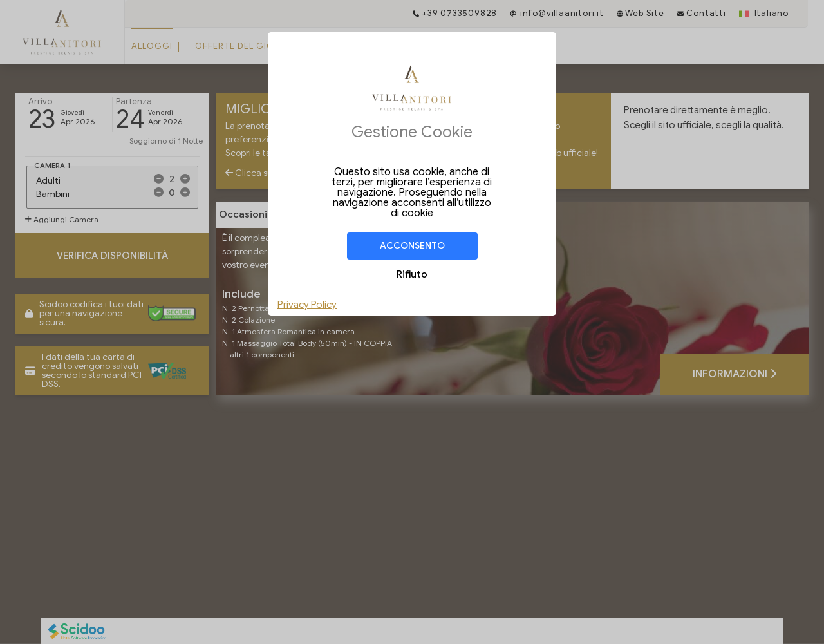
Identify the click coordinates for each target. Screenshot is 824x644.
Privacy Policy (307, 305)
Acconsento (412, 246)
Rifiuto (412, 274)
